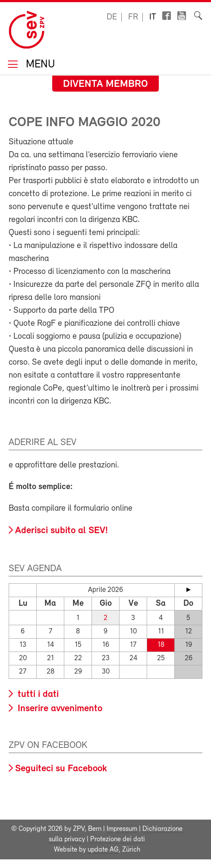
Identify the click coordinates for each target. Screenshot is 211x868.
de (112, 17)
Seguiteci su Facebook (61, 769)
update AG (103, 850)
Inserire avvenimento (59, 709)
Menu (39, 65)
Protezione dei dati (118, 839)
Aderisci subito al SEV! (61, 531)
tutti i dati (37, 695)
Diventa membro (105, 84)
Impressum (122, 829)
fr (133, 17)
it (153, 17)
